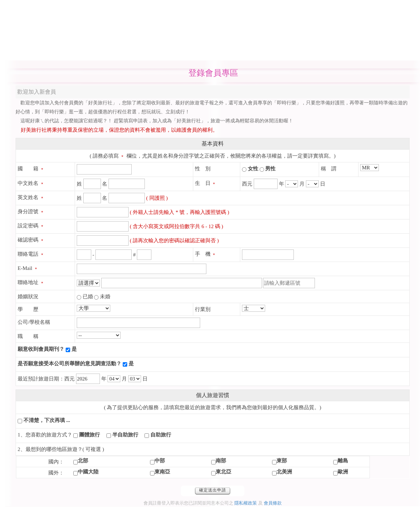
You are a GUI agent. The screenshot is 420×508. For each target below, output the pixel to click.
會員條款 (273, 503)
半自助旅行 (125, 435)
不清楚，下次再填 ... (47, 420)
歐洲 (343, 472)
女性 (253, 169)
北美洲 (284, 472)
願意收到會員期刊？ (41, 349)
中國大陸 (88, 472)
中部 (160, 461)
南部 (221, 461)
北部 (83, 461)
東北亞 (223, 472)
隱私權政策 (246, 503)
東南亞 (162, 472)
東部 (282, 461)
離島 (343, 461)
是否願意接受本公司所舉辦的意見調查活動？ (69, 364)
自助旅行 (161, 435)
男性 (270, 169)
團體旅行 (90, 435)
